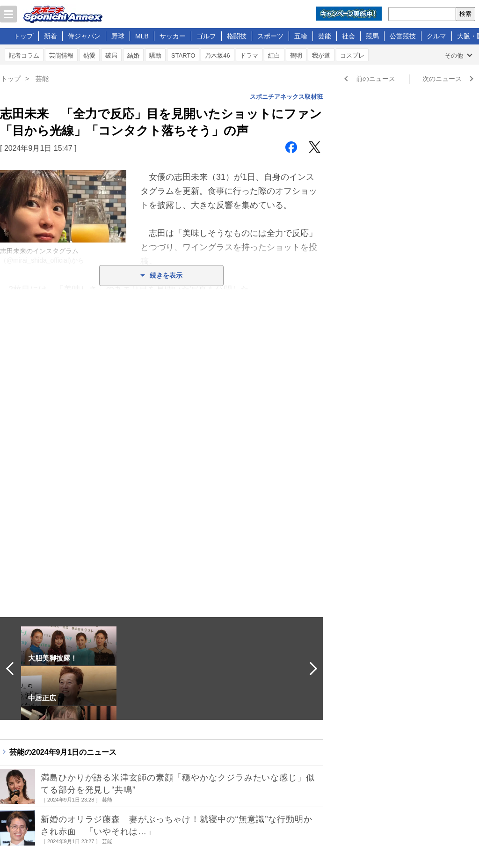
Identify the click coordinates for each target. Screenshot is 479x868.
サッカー (173, 36)
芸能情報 (61, 55)
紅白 (274, 55)
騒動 (155, 55)
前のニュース (376, 79)
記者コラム (24, 55)
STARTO (183, 55)
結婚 (133, 55)
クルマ (436, 36)
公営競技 (403, 36)
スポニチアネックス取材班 (286, 97)
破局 (111, 55)
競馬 (372, 36)
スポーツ (270, 36)
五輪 (301, 36)
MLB (142, 36)
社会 (348, 36)
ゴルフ (206, 36)
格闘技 (237, 36)
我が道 (321, 55)
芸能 (325, 36)
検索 (465, 14)
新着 (51, 36)
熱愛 (89, 55)
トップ (23, 36)
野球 (118, 36)
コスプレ (352, 55)
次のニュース (442, 79)
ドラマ (249, 55)
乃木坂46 (217, 55)
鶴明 (296, 55)
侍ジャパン (84, 36)
